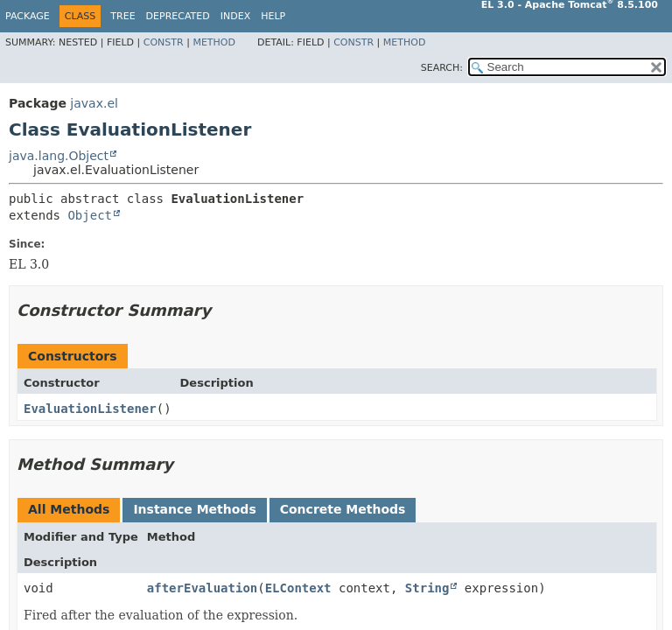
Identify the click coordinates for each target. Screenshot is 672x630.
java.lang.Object (59, 156)
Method (214, 42)
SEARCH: (442, 68)
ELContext (298, 588)
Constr (164, 42)
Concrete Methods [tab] (343, 509)
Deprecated (178, 16)
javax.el (94, 103)
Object (90, 215)
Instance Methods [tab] (194, 509)
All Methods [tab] (69, 509)
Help (273, 16)
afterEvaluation (202, 588)
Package (28, 16)
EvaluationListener (90, 409)
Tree (122, 16)
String (427, 588)
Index (235, 16)
